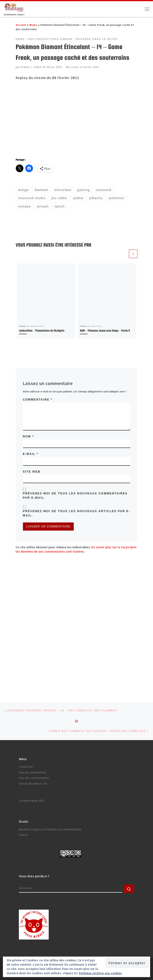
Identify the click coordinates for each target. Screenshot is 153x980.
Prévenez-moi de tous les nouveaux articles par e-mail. (77, 513)
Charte (23, 835)
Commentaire (38, 400)
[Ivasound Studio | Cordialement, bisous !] (14, 7)
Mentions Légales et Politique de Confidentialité (50, 829)
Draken (25, 67)
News (33, 25)
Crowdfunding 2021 (31, 801)
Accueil (21, 25)
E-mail (31, 454)
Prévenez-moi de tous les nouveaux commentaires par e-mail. (75, 496)
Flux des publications (33, 772)
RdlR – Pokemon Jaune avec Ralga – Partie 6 (105, 331)
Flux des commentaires (34, 778)
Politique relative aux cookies (100, 973)
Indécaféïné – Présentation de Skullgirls (42, 331)
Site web (32, 472)
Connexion (26, 767)
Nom (28, 436)
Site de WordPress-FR (33, 784)
